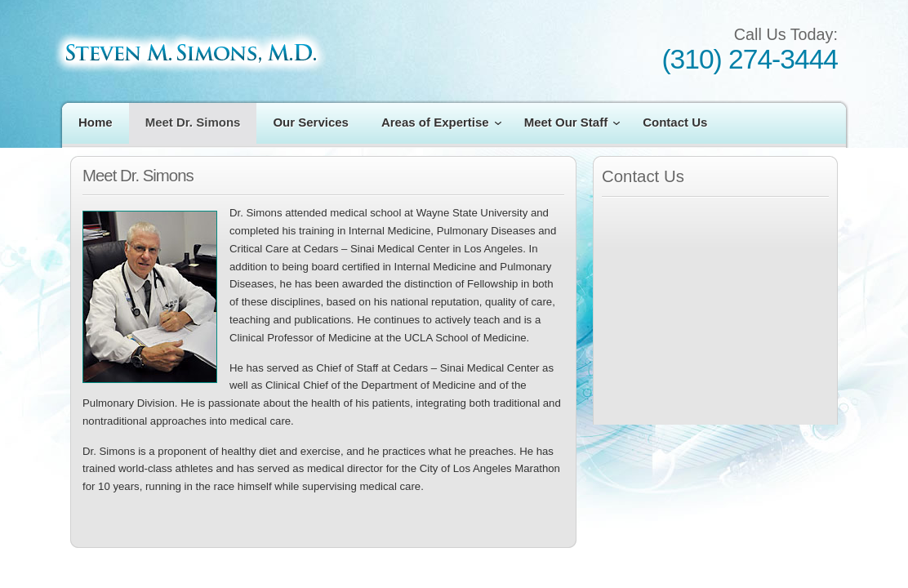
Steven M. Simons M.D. (190, 52)
